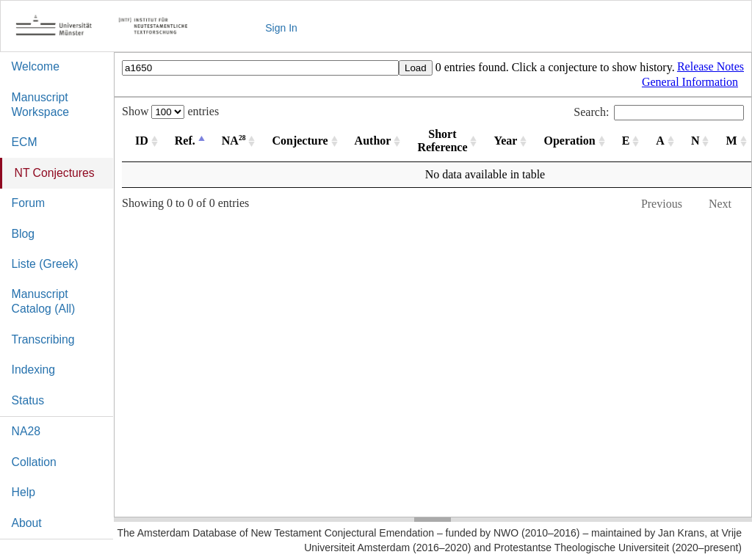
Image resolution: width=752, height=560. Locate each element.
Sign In (281, 28)
